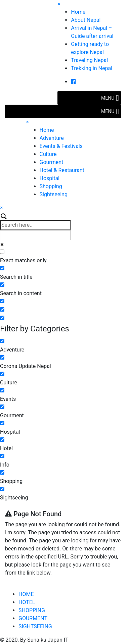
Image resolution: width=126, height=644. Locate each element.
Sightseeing (54, 194)
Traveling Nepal (89, 60)
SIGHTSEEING (35, 626)
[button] (108, 98)
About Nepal (86, 20)
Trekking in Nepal (92, 68)
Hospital (50, 178)
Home (78, 12)
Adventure (52, 138)
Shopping (51, 186)
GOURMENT (33, 618)
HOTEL (27, 602)
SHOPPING (32, 610)
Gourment (52, 162)
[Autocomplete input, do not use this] (35, 235)
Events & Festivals (61, 146)
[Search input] (35, 225)
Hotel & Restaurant (62, 170)
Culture (48, 154)
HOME (26, 594)
